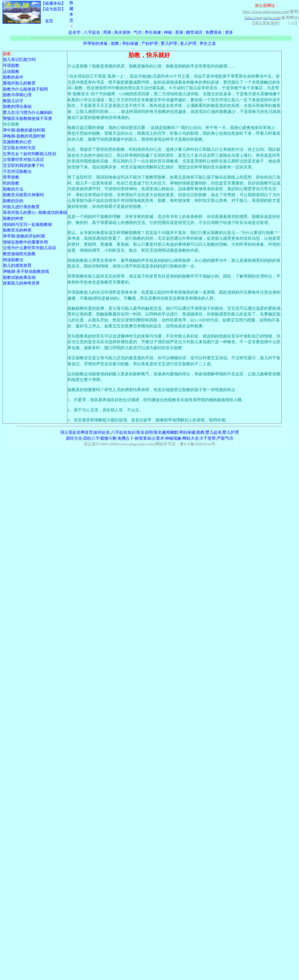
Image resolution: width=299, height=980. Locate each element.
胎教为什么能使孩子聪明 (25, 89)
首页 (49, 21)
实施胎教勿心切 (17, 142)
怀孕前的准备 (95, 43)
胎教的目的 (13, 201)
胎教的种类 (13, 218)
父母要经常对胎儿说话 (23, 159)
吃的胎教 (11, 183)
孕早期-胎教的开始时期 (24, 236)
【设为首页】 (53, 9)
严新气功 (225, 438)
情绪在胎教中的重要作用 (25, 242)
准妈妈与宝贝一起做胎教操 (27, 224)
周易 (107, 32)
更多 (229, 32)
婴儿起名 (214, 432)
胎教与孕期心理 (17, 95)
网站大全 (191, 438)
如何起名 (102, 432)
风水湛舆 (122, 32)
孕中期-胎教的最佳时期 (24, 130)
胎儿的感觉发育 (17, 265)
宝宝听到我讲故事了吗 (23, 165)
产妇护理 (150, 43)
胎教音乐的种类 (17, 230)
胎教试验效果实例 (19, 277)
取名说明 (145, 432)
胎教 (115, 43)
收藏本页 (71, 15)
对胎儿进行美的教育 (21, 207)
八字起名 (92, 32)
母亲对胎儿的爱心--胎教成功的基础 (35, 212)
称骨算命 (143, 438)
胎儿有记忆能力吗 (19, 59)
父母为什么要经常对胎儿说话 (29, 248)
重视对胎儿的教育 (19, 83)
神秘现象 (173, 438)
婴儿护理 (169, 43)
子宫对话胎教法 (17, 171)
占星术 (158, 438)
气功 (138, 32)
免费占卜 (126, 438)
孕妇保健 (130, 43)
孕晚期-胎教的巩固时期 (24, 136)
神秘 (168, 32)
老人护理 (188, 43)
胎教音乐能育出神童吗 (23, 195)
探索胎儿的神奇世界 (21, 283)
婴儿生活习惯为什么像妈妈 (27, 112)
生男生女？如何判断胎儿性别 (29, 154)
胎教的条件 (13, 77)
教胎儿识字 (13, 101)
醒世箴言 (194, 32)
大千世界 (208, 438)
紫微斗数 (108, 438)
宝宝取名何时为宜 (19, 148)
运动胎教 (11, 71)
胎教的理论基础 (17, 106)
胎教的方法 (13, 189)
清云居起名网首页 (77, 432)
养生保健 (153, 32)
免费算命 (214, 32)
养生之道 (208, 43)
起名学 (75, 32)
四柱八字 (91, 438)
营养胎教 (11, 177)
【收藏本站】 (53, 3)
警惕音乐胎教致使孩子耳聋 (27, 118)
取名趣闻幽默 (166, 432)
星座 (179, 32)
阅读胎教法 (13, 260)
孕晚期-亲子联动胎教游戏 (26, 271)
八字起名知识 (123, 432)
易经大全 (74, 438)
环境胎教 (11, 65)
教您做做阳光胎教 (19, 254)
